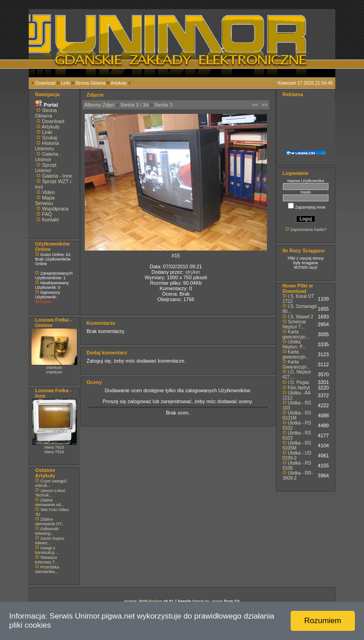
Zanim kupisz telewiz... (50, 541)
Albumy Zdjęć (100, 105)
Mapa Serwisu (45, 200)
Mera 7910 (54, 447)
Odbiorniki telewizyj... (47, 531)
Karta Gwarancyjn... (296, 364)
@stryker (43, 302)
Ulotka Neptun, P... (294, 344)
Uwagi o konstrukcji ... (47, 550)
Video (48, 192)
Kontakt (50, 220)
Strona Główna (91, 83)
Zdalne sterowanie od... (50, 502)
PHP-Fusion (151, 601)
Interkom (54, 368)
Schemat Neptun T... (294, 324)
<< (255, 105)
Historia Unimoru (47, 146)
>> (264, 105)
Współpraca (55, 209)
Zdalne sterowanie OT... (50, 522)
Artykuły (119, 83)
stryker (192, 272)
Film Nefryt (299, 388)
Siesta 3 (164, 105)
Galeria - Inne (57, 176)
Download (45, 83)
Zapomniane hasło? (308, 230)
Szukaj (49, 138)
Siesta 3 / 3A (134, 105)
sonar (218, 601)
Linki (65, 83)
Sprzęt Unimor (46, 168)
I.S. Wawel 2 (301, 317)
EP (237, 601)
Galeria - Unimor (48, 157)
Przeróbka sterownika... (47, 569)
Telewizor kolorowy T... (46, 560)
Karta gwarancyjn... (296, 334)
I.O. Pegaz (299, 382)
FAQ (47, 214)
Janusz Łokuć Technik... (50, 493)
